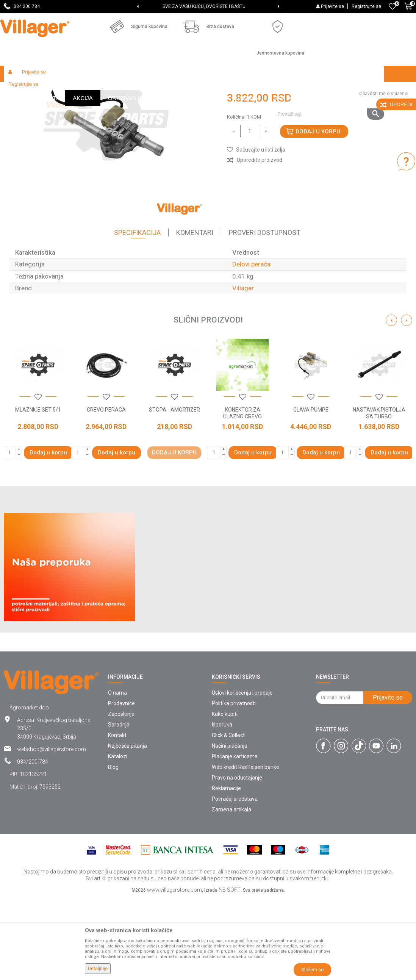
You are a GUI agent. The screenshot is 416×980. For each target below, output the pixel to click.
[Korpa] (408, 10)
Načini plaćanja (230, 828)
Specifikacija (137, 314)
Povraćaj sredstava (235, 881)
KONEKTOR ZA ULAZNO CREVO (242, 495)
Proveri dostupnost (265, 314)
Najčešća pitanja (127, 828)
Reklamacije (226, 870)
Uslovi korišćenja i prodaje (242, 775)
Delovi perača (212, 90)
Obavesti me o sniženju (384, 175)
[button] (328, 90)
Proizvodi (49, 90)
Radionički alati (103, 90)
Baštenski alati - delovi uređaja (159, 90)
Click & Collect (228, 817)
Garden (73, 90)
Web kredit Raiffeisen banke (246, 849)
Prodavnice (121, 785)
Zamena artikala (231, 891)
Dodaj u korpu (318, 213)
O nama (117, 775)
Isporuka (222, 806)
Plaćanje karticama (235, 838)
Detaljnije (98, 969)
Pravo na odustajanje (237, 859)
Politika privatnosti (234, 785)
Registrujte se (366, 6)
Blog (113, 849)
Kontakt (117, 817)
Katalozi (118, 838)
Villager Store (18, 90)
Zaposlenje (121, 796)
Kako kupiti (225, 796)
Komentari (195, 314)
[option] (208, 6)
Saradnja (119, 806)
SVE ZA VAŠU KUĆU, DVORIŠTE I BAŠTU (207, 6)
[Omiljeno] (393, 6)
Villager (243, 370)
